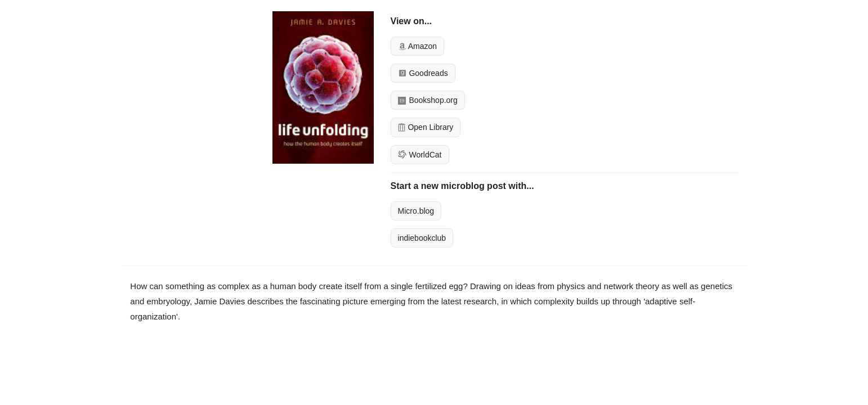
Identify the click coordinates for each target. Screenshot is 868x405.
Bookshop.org (428, 100)
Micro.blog (416, 211)
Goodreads (423, 73)
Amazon (417, 46)
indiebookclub (422, 238)
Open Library (426, 127)
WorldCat (420, 155)
